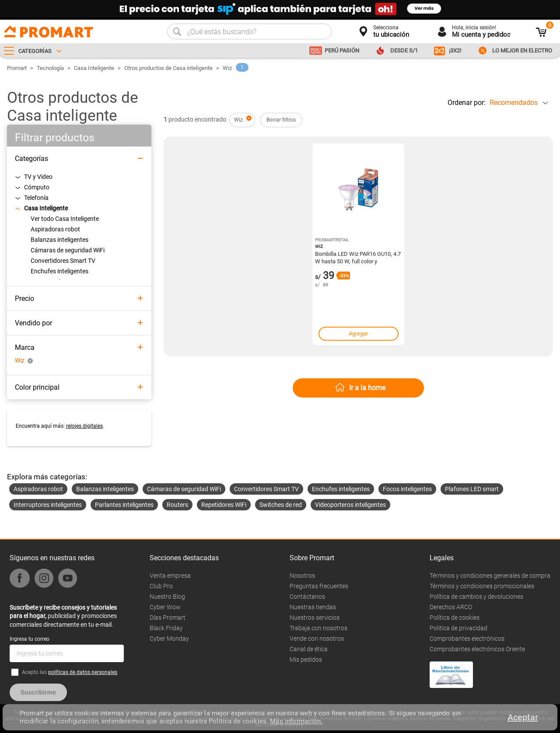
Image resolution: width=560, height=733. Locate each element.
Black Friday (166, 628)
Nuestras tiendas (313, 607)
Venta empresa (170, 576)
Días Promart (168, 618)
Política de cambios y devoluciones (476, 597)
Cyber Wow (165, 607)
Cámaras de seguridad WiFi (184, 489)
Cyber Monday (169, 639)
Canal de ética (309, 649)
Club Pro (161, 586)
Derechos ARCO (451, 607)
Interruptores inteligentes (48, 505)
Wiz (227, 68)
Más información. (296, 721)
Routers (177, 505)
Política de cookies (455, 618)
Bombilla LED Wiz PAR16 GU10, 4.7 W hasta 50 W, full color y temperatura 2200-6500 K (358, 257)
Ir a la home (367, 388)
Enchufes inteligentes (341, 489)
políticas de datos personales (83, 672)
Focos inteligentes (407, 489)
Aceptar (523, 717)
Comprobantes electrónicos (467, 639)
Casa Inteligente (94, 68)
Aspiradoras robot (38, 489)
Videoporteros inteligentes (350, 505)
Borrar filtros (281, 120)
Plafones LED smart (472, 489)
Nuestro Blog (167, 597)
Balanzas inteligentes (105, 489)
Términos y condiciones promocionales (482, 586)
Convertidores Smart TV (266, 489)
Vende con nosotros (317, 639)
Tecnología (50, 68)
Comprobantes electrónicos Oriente (477, 649)
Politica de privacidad (458, 628)
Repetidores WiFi (224, 505)
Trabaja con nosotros (318, 628)
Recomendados (514, 103)
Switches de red (281, 505)
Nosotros (302, 576)
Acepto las (70, 672)
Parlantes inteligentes (124, 505)
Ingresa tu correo (30, 639)
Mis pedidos (306, 660)
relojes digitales (84, 426)
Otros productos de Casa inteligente (168, 68)
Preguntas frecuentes (319, 586)
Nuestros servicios (315, 618)
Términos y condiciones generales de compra (490, 576)
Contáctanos (307, 597)
